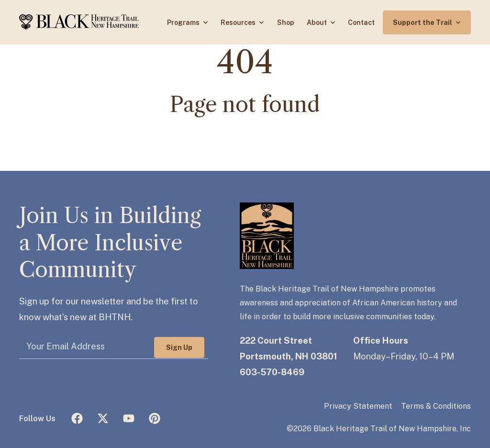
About (317, 22)
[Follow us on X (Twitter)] (103, 418)
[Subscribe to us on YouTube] (129, 418)
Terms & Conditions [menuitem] (436, 406)
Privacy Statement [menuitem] (358, 406)
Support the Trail (423, 22)
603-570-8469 (272, 372)
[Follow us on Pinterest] (155, 418)
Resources (239, 22)
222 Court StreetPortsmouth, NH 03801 (289, 348)
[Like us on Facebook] (77, 418)
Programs (184, 22)
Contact (361, 22)
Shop (286, 22)
